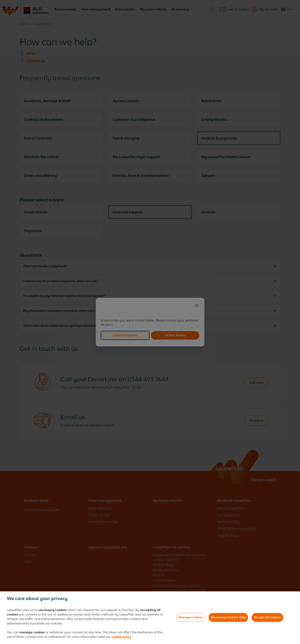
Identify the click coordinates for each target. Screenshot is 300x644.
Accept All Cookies (267, 619)
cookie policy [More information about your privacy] (121, 638)
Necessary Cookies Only (228, 619)
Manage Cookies (191, 619)
